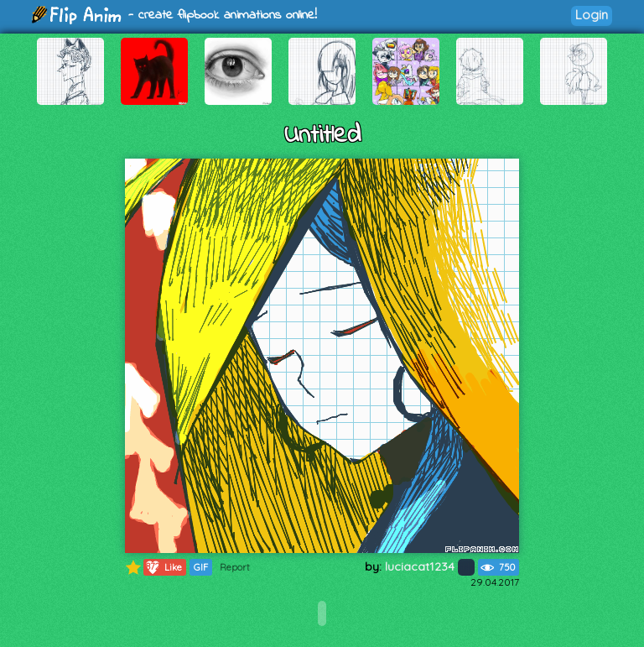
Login (592, 15)
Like (163, 567)
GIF (201, 567)
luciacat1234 (430, 566)
